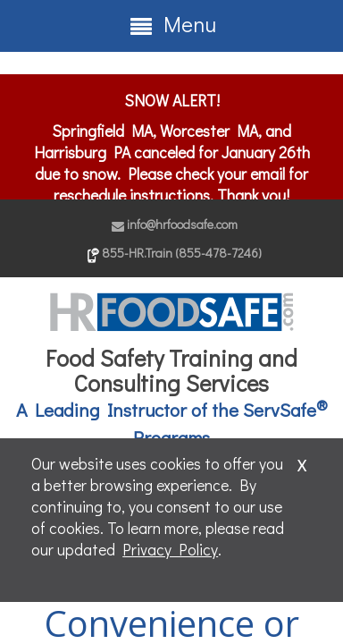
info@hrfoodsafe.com (175, 224)
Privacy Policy (170, 550)
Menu (172, 24)
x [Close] (302, 462)
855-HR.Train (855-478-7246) (175, 253)
